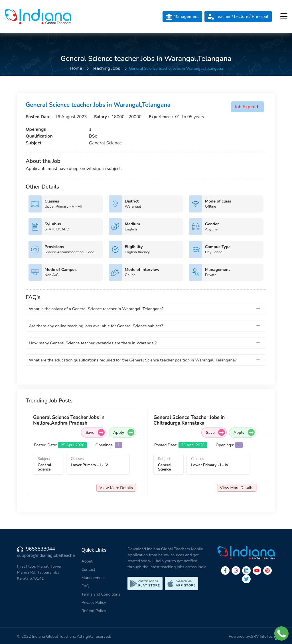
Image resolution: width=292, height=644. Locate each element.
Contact (88, 570)
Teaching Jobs (106, 68)
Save (99, 432)
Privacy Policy (94, 603)
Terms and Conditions (101, 594)
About (87, 561)
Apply (127, 432)
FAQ (86, 586)
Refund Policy (94, 611)
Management (93, 578)
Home (76, 68)
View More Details (120, 488)
